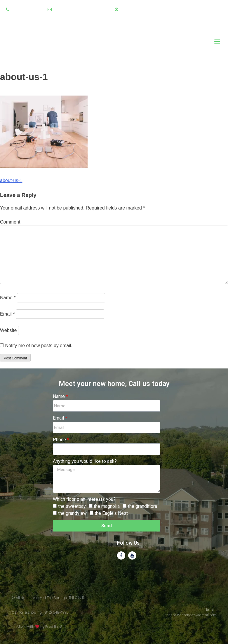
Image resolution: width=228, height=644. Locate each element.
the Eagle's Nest (111, 513)
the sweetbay (72, 506)
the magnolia (107, 506)
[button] (217, 41)
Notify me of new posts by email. (39, 346)
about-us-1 (11, 180)
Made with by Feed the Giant (43, 627)
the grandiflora (142, 506)
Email (7, 314)
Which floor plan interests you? (84, 499)
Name (8, 298)
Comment (10, 222)
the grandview (72, 513)
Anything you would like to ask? (85, 461)
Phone (59, 440)
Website (8, 330)
